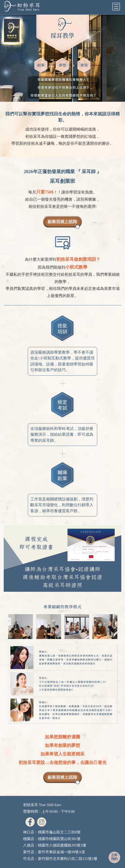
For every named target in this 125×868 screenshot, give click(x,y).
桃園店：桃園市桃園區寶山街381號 (52, 839)
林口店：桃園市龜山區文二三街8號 (52, 832)
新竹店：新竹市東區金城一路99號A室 (54, 852)
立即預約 (114, 857)
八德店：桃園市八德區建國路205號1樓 (55, 845)
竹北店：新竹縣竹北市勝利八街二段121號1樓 (60, 859)
